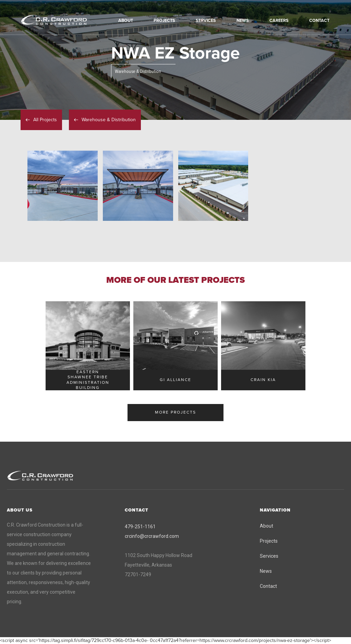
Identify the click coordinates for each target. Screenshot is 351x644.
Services (269, 556)
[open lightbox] (63, 186)
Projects (269, 541)
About (267, 526)
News (266, 571)
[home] (63, 20)
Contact (268, 586)
